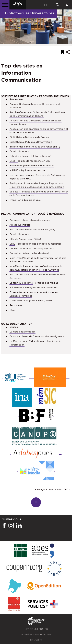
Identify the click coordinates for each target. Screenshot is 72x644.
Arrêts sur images (20, 225)
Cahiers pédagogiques (22, 332)
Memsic (14, 175)
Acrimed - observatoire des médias (30, 220)
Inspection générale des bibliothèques (32, 166)
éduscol (14, 327)
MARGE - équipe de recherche (27, 170)
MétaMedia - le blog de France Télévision (33, 287)
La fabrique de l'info (21, 283)
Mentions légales (36, 629)
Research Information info (37, 156)
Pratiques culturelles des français (29, 183)
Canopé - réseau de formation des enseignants (37, 336)
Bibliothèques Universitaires (29, 13)
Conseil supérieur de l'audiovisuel (29, 253)
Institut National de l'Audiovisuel (29, 229)
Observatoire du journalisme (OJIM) (31, 301)
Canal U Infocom (19, 151)
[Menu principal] (5, 5)
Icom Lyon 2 (17, 258)
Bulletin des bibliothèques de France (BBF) (35, 147)
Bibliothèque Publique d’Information (31, 142)
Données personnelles (36, 635)
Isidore (39, 116)
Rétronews (16, 305)
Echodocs (15, 156)
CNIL (12, 244)
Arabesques (16, 99)
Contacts (36, 640)
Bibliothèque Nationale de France (29, 137)
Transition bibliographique (25, 200)
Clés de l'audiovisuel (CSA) (25, 239)
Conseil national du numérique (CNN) (32, 248)
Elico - (14, 161)
